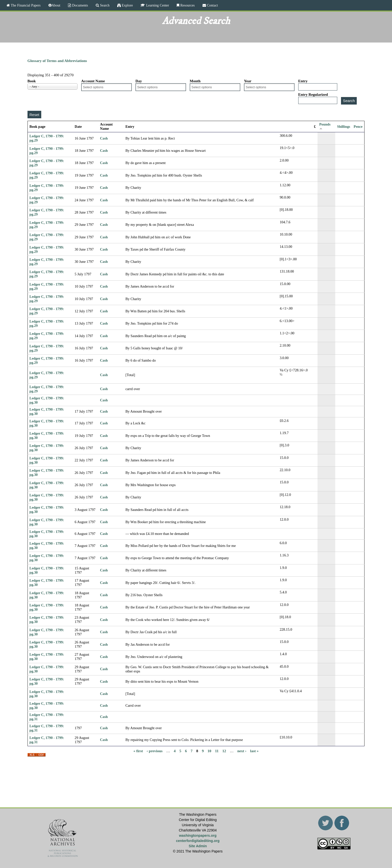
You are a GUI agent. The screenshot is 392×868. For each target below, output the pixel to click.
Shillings (343, 127)
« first (138, 751)
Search (104, 5)
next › (242, 751)
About (56, 5)
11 (217, 751)
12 (224, 751)
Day (139, 81)
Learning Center (157, 5)
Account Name (93, 81)
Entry (303, 81)
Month (195, 81)
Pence (358, 127)
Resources (187, 5)
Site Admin (198, 846)
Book (32, 81)
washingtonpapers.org (198, 835)
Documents (79, 5)
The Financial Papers (25, 5)
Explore (127, 5)
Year (248, 81)
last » (254, 751)
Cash (104, 138)
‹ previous (155, 751)
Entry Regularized (313, 95)
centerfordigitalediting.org (198, 841)
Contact (212, 5)
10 (209, 751)
